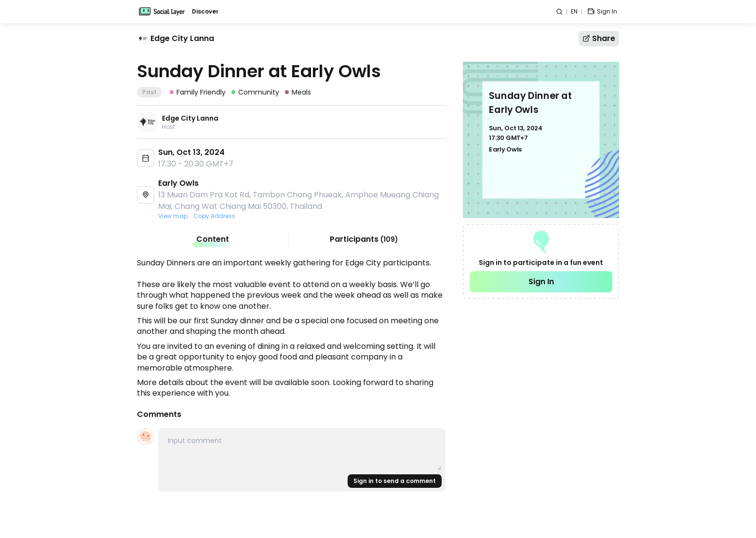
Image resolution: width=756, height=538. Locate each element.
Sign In (541, 282)
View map (173, 216)
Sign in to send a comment (395, 481)
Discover (205, 12)
